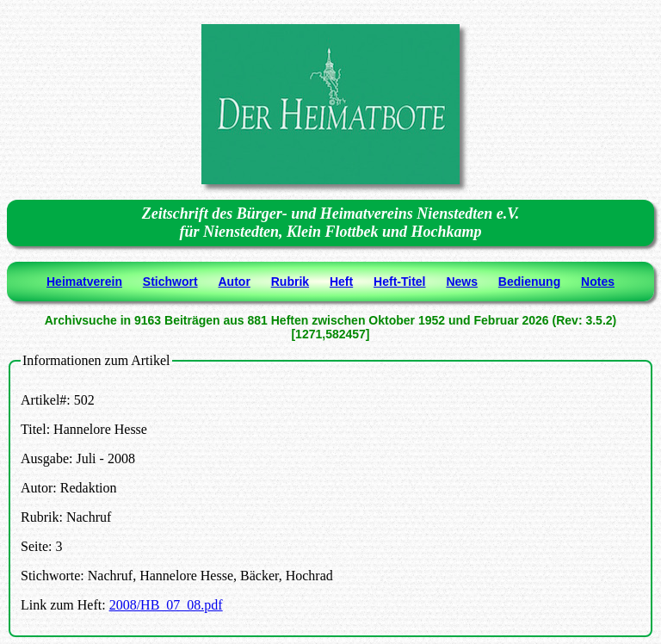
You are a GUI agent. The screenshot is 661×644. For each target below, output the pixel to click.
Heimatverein (84, 282)
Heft (341, 282)
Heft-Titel (399, 282)
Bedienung (529, 282)
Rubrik (290, 282)
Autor (235, 282)
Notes (598, 282)
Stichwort (170, 282)
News (462, 282)
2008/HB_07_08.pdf (166, 605)
